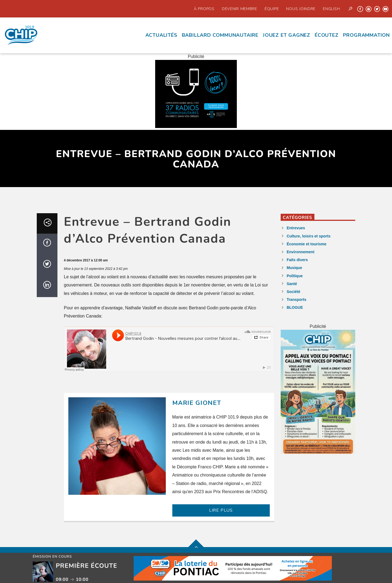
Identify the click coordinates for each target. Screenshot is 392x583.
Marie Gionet (197, 403)
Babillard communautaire (220, 35)
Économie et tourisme (307, 244)
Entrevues (296, 228)
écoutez (327, 35)
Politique (295, 276)
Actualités (161, 35)
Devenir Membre (240, 9)
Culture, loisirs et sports (309, 236)
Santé (292, 284)
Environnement (301, 252)
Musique (294, 268)
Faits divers (297, 260)
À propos (204, 9)
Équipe (272, 9)
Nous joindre (301, 9)
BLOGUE (295, 307)
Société (293, 292)
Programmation (366, 35)
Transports (296, 300)
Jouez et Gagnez (287, 35)
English (331, 9)
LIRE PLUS (221, 510)
